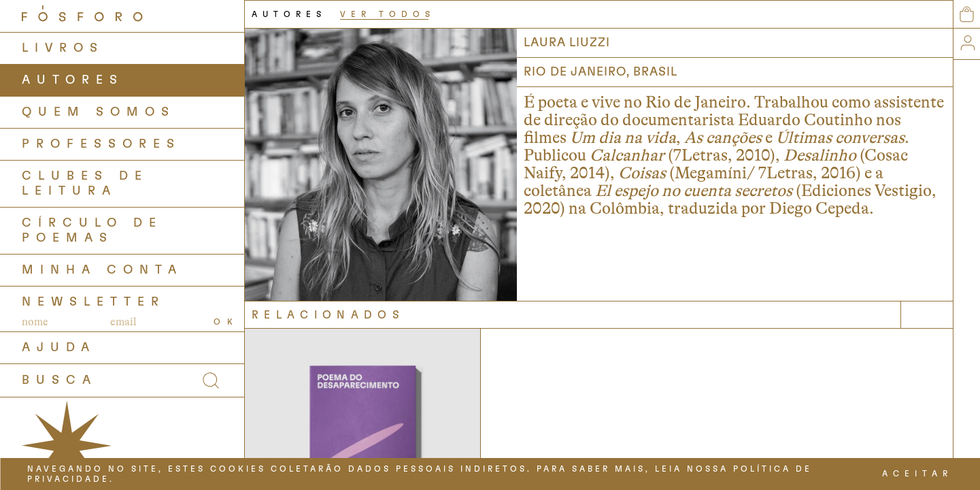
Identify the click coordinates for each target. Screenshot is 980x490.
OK (226, 322)
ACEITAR (917, 474)
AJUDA (59, 348)
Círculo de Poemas (92, 231)
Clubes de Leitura (85, 184)
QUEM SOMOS (99, 112)
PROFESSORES (101, 144)
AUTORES (73, 80)
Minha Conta (102, 270)
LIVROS (63, 48)
